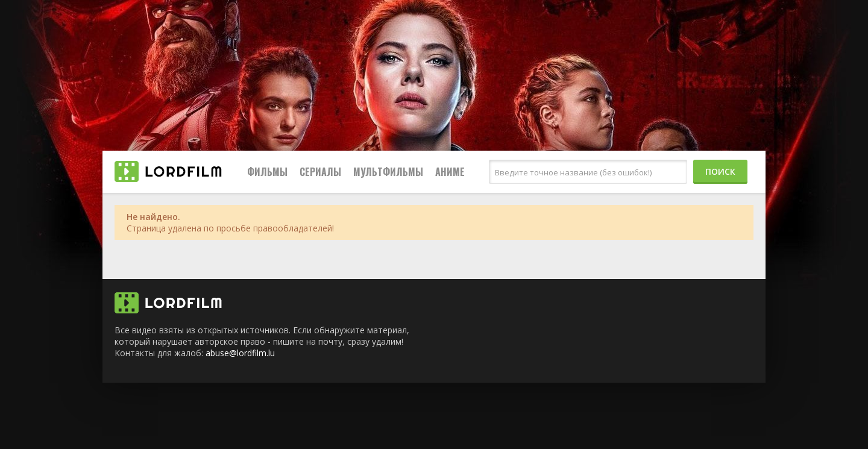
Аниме (450, 172)
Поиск (720, 171)
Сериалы (320, 172)
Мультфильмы (388, 172)
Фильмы (267, 172)
